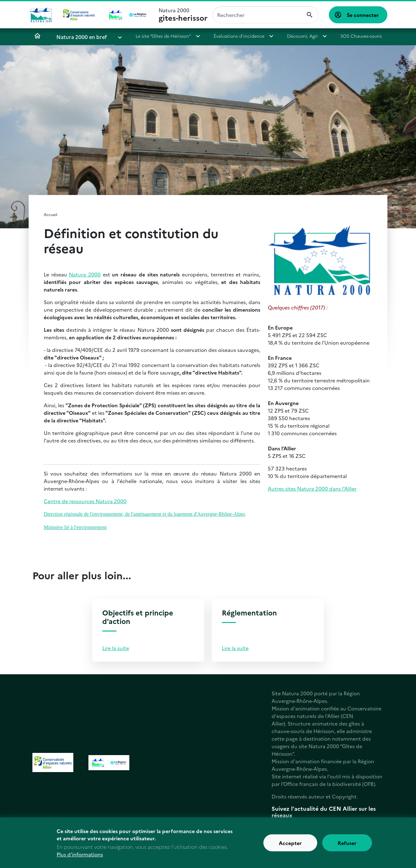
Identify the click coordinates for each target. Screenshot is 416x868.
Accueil (37, 36)
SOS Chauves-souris (346, 36)
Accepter (290, 846)
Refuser (347, 846)
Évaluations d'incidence (226, 36)
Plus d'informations (80, 857)
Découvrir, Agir (289, 36)
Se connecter (363, 15)
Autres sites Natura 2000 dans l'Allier (312, 488)
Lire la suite (116, 648)
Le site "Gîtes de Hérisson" (150, 36)
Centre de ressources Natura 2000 (85, 501)
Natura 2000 (183, 15)
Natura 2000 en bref (78, 36)
